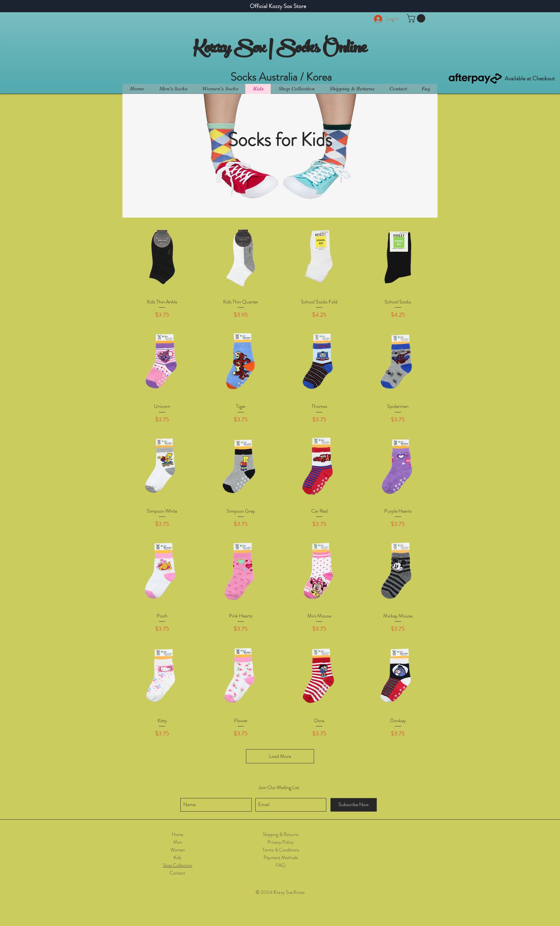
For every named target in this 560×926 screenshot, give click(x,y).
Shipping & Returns (281, 834)
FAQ (281, 865)
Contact (177, 873)
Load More (280, 756)
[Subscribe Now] (354, 805)
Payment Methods (281, 858)
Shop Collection (177, 865)
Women (178, 850)
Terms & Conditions (281, 850)
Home (177, 834)
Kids (178, 858)
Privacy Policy (281, 842)
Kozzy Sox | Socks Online (280, 50)
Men (178, 842)
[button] (417, 18)
